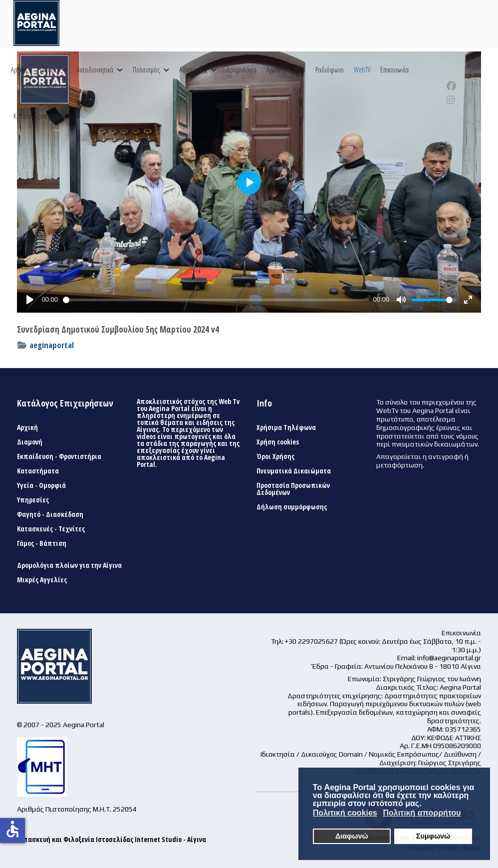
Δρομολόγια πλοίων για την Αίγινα (69, 565)
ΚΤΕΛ (300, 70)
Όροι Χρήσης (275, 456)
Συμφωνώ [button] (433, 836)
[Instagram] (451, 100)
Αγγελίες (275, 70)
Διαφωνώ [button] (352, 836)
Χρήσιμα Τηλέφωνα (286, 428)
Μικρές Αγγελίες (42, 580)
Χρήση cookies (278, 442)
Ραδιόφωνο (330, 70)
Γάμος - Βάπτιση (42, 543)
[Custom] (469, 100)
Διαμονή (30, 442)
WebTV (362, 70)
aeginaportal (52, 345)
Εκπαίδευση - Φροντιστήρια (59, 456)
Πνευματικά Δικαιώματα (294, 471)
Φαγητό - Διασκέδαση (50, 514)
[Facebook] (451, 86)
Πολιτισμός (146, 70)
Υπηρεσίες (33, 500)
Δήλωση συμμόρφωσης (292, 507)
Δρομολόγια (242, 70)
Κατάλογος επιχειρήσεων (42, 116)
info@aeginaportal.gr (449, 658)
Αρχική (19, 70)
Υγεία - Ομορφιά (41, 485)
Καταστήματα (38, 471)
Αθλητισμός (193, 70)
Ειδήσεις (47, 70)
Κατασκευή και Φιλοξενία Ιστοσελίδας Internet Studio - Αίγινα (112, 839)
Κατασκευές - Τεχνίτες (51, 529)
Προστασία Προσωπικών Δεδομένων (293, 489)
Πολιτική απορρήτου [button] (422, 813)
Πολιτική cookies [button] (345, 813)
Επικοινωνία (394, 70)
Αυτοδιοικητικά (95, 70)
